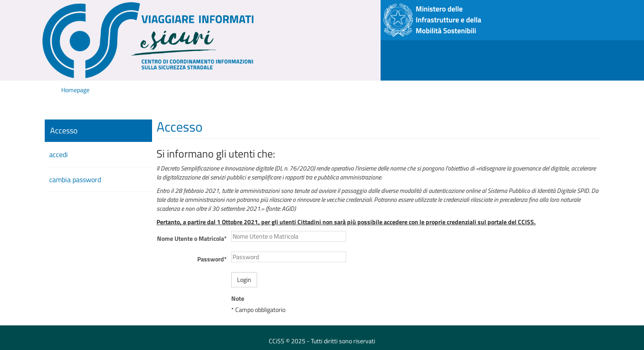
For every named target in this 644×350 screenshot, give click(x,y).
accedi (59, 154)
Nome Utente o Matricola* (192, 238)
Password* (212, 259)
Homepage (75, 90)
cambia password (75, 179)
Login (244, 280)
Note (238, 299)
